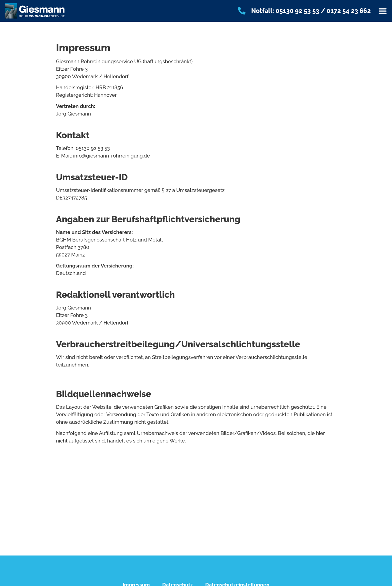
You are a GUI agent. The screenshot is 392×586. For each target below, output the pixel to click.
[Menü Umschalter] (383, 11)
